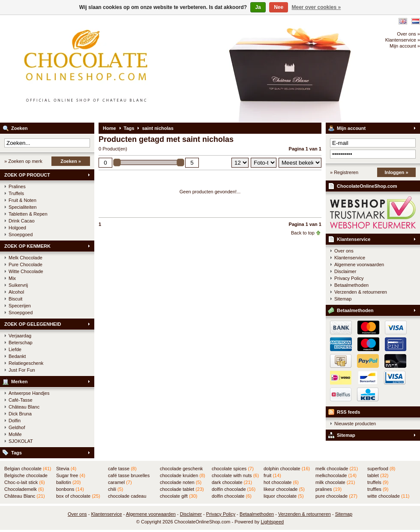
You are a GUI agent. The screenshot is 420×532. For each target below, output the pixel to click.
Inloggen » (397, 172)
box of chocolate (78, 496)
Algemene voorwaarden (359, 264)
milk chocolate (335, 482)
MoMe (15, 434)
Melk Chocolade (25, 258)
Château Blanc (24, 407)
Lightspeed (272, 522)
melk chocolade (337, 469)
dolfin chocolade (234, 489)
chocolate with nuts (235, 475)
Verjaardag (20, 336)
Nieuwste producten (355, 424)
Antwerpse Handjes (29, 393)
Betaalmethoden (351, 285)
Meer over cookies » (316, 7)
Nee (279, 7)
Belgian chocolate (28, 469)
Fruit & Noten (22, 200)
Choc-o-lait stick (25, 482)
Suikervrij (18, 285)
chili (115, 489)
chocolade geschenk (181, 469)
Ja (258, 7)
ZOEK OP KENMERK (27, 246)
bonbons (70, 489)
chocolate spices (233, 469)
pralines (328, 489)
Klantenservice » (403, 40)
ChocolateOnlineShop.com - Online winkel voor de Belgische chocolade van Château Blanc (114, 69)
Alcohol (16, 292)
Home (109, 128)
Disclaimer (345, 271)
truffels (378, 482)
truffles (378, 489)
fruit (272, 475)
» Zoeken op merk (23, 161)
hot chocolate (281, 482)
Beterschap (21, 343)
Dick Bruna (20, 414)
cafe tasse (122, 469)
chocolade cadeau (127, 496)
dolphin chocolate (287, 469)
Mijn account (351, 128)
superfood (381, 469)
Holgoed (17, 228)
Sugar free (71, 475)
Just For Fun (22, 370)
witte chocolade (388, 496)
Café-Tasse (21, 400)
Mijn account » (405, 46)
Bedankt (17, 356)
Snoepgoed (21, 234)
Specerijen (20, 306)
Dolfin (15, 421)
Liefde (15, 349)
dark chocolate (232, 482)
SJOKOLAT (21, 441)
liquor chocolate (284, 496)
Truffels (16, 193)
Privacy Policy (349, 278)
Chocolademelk (24, 489)
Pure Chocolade (25, 264)
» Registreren (344, 172)
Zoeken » (71, 161)
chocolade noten (181, 482)
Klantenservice (354, 239)
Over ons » (408, 34)
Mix (12, 278)
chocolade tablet (182, 489)
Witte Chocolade (26, 271)
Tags (16, 453)
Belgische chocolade (26, 476)
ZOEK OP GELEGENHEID (33, 324)
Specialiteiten (22, 207)
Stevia (66, 469)
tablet (378, 475)
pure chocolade (336, 496)
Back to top (303, 233)
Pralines (17, 186)
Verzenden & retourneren (361, 292)
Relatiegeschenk (26, 363)
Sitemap (343, 299)
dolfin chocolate (232, 496)
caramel (120, 482)
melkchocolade (336, 475)
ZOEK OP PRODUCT (27, 175)
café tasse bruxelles (129, 476)
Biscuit (15, 299)
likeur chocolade (284, 489)
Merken (19, 382)
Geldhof (17, 427)
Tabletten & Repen (28, 214)
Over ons (344, 251)
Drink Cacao (22, 221)
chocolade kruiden (183, 475)
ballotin (68, 482)
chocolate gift (178, 496)
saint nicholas (157, 128)
